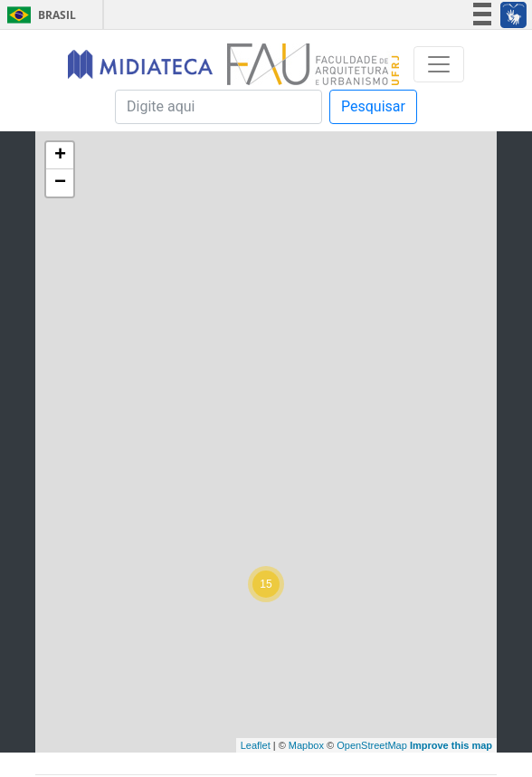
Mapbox (306, 745)
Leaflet (256, 745)
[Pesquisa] (218, 107)
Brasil (38, 15)
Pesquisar (373, 106)
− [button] (60, 183)
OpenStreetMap (372, 745)
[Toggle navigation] (439, 64)
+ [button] (60, 156)
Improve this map (451, 745)
